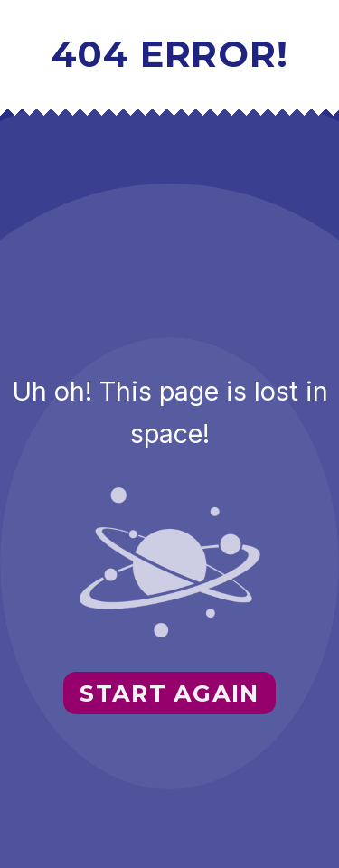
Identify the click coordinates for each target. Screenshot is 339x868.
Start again (169, 693)
